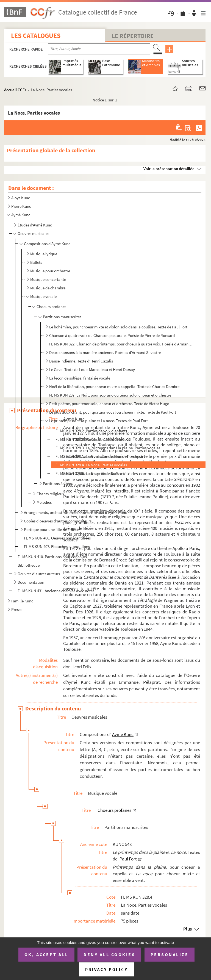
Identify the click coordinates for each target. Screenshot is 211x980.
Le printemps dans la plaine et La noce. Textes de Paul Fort (98, 421)
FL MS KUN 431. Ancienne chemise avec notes (56, 591)
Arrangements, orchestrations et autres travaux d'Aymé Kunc (75, 512)
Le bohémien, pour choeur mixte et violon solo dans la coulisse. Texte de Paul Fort (118, 327)
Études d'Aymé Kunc (35, 225)
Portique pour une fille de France (52, 529)
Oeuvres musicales (33, 233)
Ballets (36, 262)
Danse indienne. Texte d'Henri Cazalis (81, 361)
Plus (188, 929)
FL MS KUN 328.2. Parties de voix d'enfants (91, 431)
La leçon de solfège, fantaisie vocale (80, 378)
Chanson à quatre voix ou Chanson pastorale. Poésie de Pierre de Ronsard (112, 335)
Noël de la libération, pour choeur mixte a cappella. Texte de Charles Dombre (114, 387)
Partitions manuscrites (62, 317)
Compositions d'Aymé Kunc (47, 244)
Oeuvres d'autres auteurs (39, 574)
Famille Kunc (22, 601)
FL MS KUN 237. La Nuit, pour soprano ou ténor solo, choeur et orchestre (110, 395)
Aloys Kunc (21, 198)
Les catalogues (36, 36)
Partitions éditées (58, 484)
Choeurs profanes (51, 307)
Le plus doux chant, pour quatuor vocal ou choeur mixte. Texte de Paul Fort (113, 412)
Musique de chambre (48, 288)
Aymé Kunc (21, 215)
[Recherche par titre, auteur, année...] (99, 49)
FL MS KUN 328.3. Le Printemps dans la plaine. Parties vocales (108, 448)
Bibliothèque (29, 565)
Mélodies (44, 502)
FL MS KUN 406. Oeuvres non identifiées (57, 538)
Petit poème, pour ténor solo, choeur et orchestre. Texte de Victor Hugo (109, 404)
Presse (17, 609)
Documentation (31, 582)
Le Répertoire (133, 36)
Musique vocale (43, 296)
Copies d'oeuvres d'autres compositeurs (58, 521)
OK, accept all (46, 954)
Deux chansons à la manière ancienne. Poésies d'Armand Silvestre (105, 352)
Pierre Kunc (21, 206)
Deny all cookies (109, 954)
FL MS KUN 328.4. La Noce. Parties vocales (91, 465)
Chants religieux (50, 494)
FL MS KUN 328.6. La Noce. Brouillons (87, 473)
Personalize (170, 954)
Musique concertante (48, 279)
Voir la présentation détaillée (169, 169)
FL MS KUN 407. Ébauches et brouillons (57, 546)
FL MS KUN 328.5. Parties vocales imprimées (93, 439)
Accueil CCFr (15, 90)
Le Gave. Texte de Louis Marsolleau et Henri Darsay (92, 369)
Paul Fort (128, 859)
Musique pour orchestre (50, 271)
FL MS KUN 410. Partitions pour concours (52, 557)
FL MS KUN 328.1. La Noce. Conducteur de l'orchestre (100, 456)
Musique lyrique (44, 254)
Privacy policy (106, 969)
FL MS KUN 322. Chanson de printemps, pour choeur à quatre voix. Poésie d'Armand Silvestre (122, 344)
